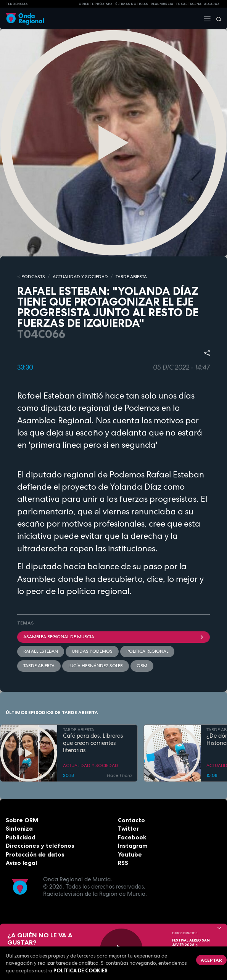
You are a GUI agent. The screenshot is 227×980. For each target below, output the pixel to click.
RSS (123, 863)
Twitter (128, 829)
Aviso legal (21, 863)
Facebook (132, 837)
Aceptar (211, 960)
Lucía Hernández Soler (96, 666)
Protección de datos (35, 854)
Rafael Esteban (41, 651)
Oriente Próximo (95, 4)
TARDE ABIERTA (131, 277)
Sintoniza (19, 829)
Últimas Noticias (132, 4)
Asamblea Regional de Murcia (113, 637)
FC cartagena (189, 4)
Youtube (130, 854)
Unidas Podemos (92, 651)
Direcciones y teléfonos (40, 846)
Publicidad (21, 837)
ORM (142, 666)
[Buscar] (216, 19)
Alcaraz (212, 4)
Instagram (133, 846)
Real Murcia (162, 4)
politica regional (147, 651)
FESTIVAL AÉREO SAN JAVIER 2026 (191, 943)
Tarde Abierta (39, 666)
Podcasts (33, 277)
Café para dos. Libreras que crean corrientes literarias (93, 743)
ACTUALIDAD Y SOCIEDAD (80, 277)
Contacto (131, 820)
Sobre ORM (22, 820)
